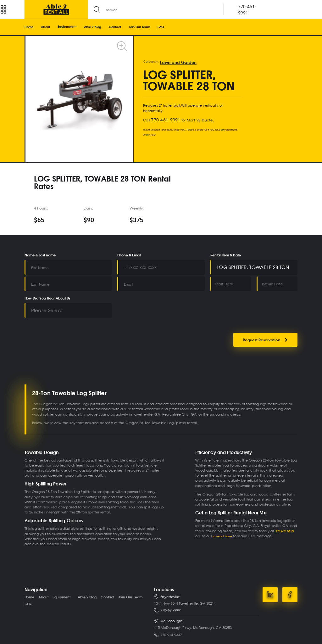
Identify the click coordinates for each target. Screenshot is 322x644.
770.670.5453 (286, 520)
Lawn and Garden (174, 63)
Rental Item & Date (226, 255)
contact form (224, 525)
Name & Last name (40, 255)
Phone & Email (129, 255)
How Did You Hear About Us (47, 292)
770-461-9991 (162, 119)
